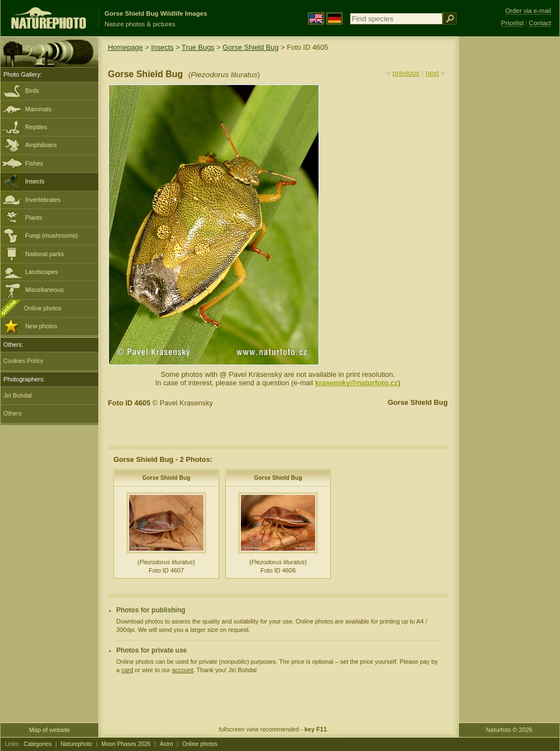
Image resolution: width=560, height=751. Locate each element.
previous (406, 73)
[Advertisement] (509, 215)
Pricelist (512, 23)
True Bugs (198, 47)
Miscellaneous (44, 290)
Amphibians (41, 145)
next (432, 73)
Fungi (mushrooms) (51, 235)
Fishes (34, 163)
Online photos (43, 308)
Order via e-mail (528, 11)
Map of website (49, 730)
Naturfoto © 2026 (509, 730)
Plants (34, 218)
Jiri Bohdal (18, 395)
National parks (45, 254)
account (183, 670)
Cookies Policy (23, 361)
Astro (167, 744)
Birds (32, 91)
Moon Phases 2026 (126, 744)
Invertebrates (43, 200)
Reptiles (36, 127)
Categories (38, 744)
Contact (540, 23)
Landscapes (42, 272)
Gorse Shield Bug (250, 47)
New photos (41, 326)
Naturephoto (76, 744)
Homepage (125, 47)
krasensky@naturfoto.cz (357, 383)
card (127, 670)
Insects (35, 181)
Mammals (38, 109)
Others (13, 413)
